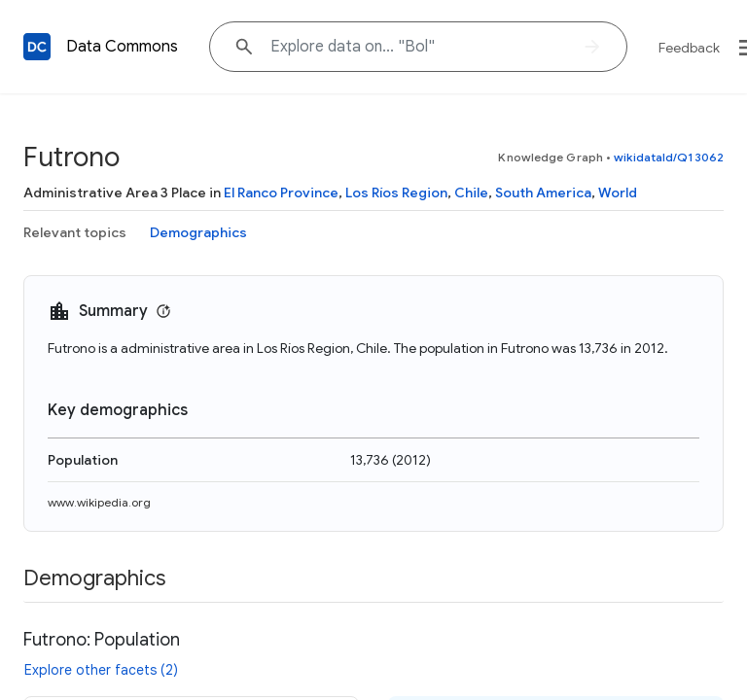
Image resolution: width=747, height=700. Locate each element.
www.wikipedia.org (99, 502)
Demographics (198, 232)
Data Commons (122, 47)
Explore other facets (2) (101, 670)
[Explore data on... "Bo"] (418, 47)
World (618, 192)
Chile (471, 192)
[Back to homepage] (37, 47)
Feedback (689, 48)
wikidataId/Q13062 (669, 157)
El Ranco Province (281, 192)
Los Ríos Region (396, 192)
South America (543, 192)
